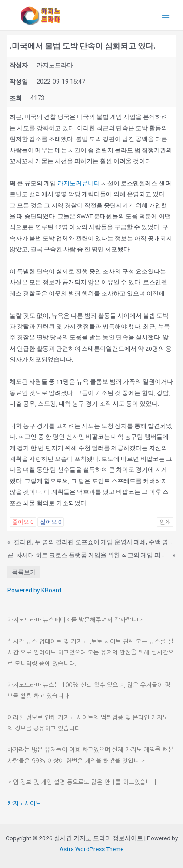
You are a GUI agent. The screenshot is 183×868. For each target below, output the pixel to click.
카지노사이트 (24, 803)
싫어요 (51, 522)
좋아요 (23, 522)
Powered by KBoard (34, 590)
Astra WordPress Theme (91, 849)
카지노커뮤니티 (79, 183)
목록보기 (24, 572)
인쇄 (165, 522)
